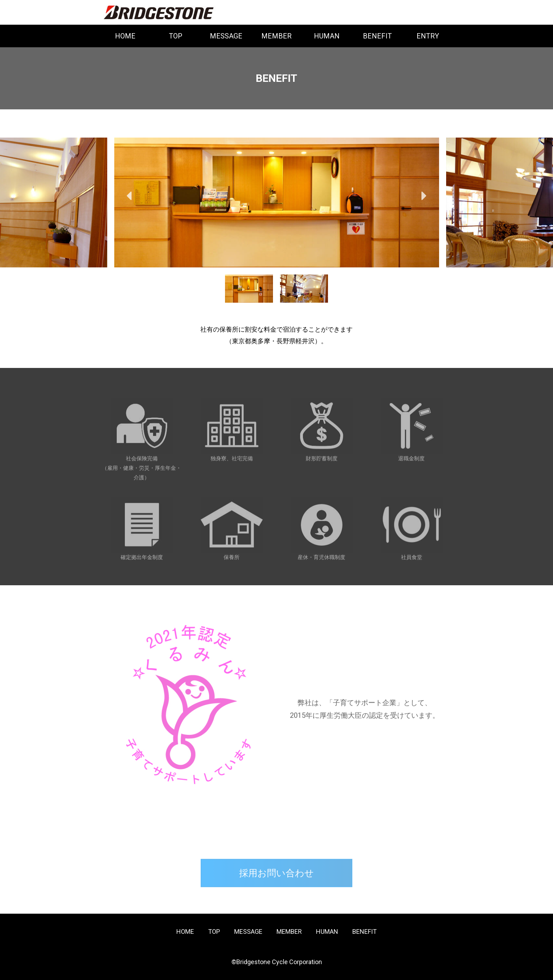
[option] (277, 202)
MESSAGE (226, 36)
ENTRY (428, 36)
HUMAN (327, 36)
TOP (176, 36)
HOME (125, 36)
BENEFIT (377, 36)
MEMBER (276, 36)
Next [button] (424, 196)
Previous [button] (129, 196)
